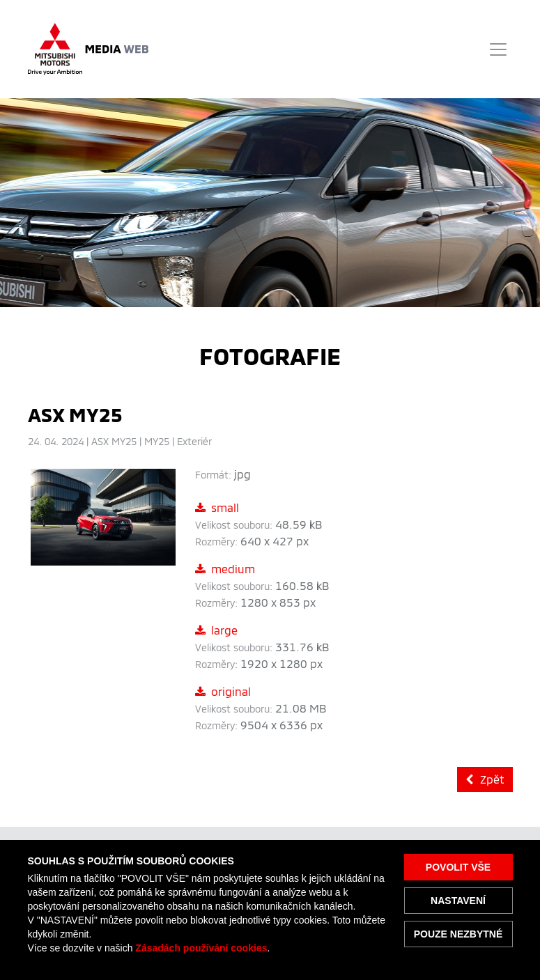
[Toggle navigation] (498, 49)
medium (225, 569)
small (217, 507)
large (216, 630)
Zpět (485, 779)
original (223, 691)
